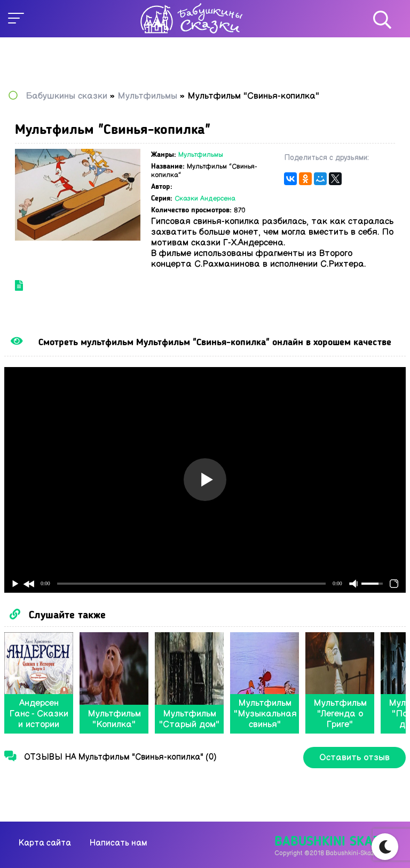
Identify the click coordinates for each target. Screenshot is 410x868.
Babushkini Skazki (333, 842)
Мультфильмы (201, 155)
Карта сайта (45, 843)
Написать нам (118, 843)
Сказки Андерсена (205, 198)
